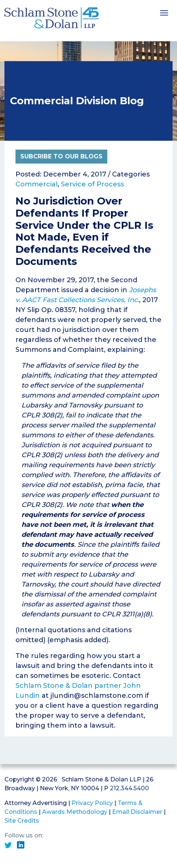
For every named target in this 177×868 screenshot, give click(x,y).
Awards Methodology (75, 812)
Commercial (37, 184)
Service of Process (92, 184)
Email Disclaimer (137, 812)
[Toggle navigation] (164, 12)
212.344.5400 (129, 788)
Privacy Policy (92, 803)
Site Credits (22, 821)
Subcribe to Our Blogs (61, 156)
